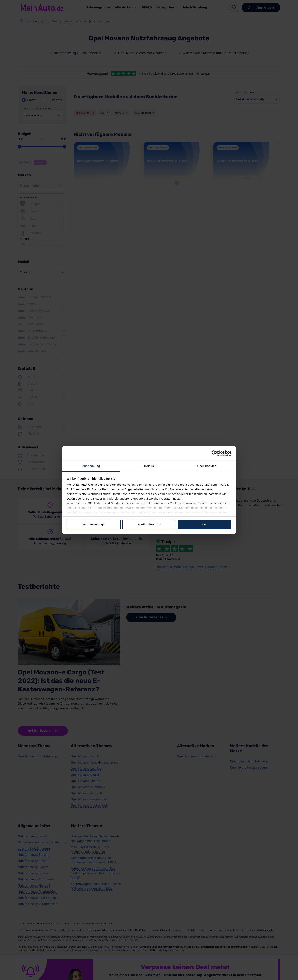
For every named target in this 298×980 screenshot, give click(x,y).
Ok (204, 524)
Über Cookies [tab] (207, 466)
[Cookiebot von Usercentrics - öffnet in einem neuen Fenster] (214, 453)
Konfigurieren (149, 524)
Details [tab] (149, 466)
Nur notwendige (94, 524)
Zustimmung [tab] (91, 466)
